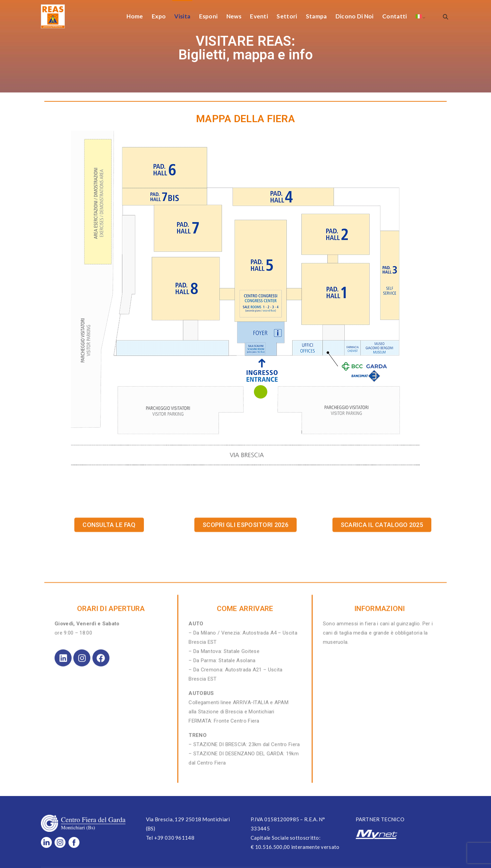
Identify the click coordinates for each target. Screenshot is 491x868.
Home (135, 16)
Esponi (209, 16)
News (234, 16)
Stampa (316, 16)
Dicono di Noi (355, 16)
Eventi (259, 16)
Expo (159, 16)
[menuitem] (419, 16)
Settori (287, 16)
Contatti (395, 16)
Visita (182, 16)
